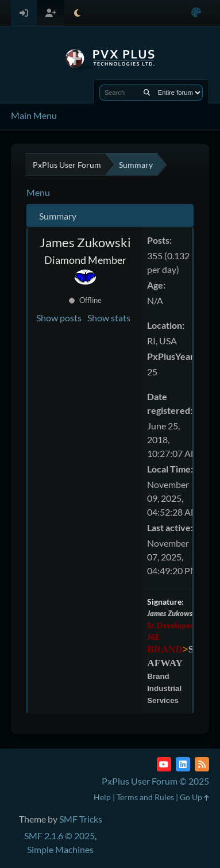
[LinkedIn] (183, 764)
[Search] (147, 93)
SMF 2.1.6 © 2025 (59, 836)
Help (102, 797)
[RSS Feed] (202, 764)
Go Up (194, 797)
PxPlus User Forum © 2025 (155, 781)
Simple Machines (60, 849)
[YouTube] (164, 764)
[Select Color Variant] (196, 13)
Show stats (109, 318)
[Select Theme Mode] (77, 13)
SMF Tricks (81, 819)
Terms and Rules (145, 797)
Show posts (59, 318)
